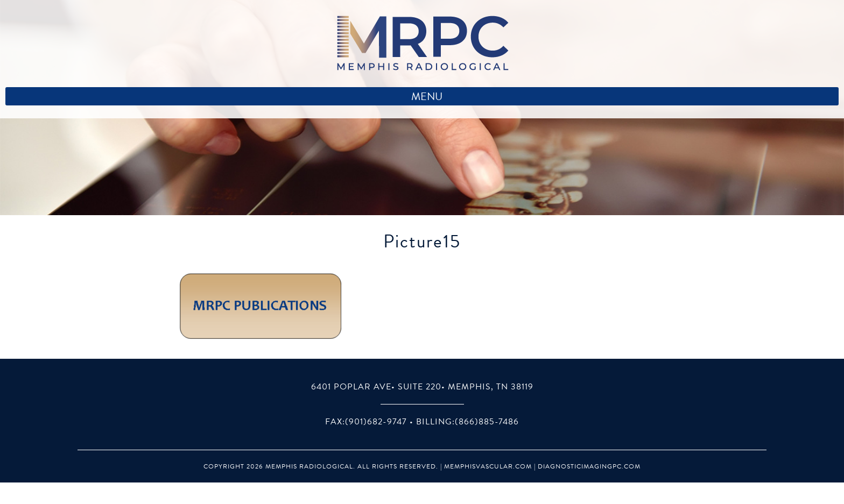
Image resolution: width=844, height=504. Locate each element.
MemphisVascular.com (488, 466)
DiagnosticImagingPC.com (589, 466)
